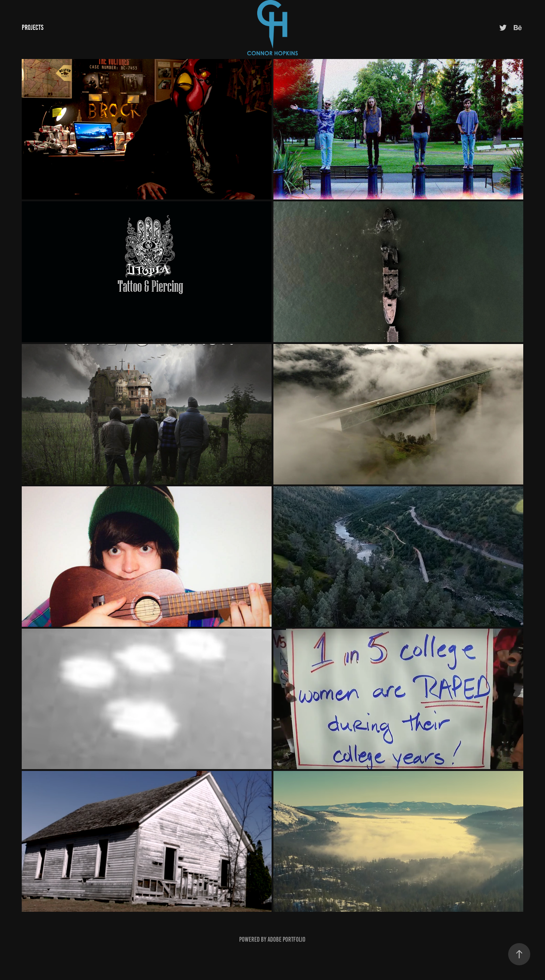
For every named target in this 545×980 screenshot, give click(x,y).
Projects (33, 27)
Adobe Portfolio (287, 939)
